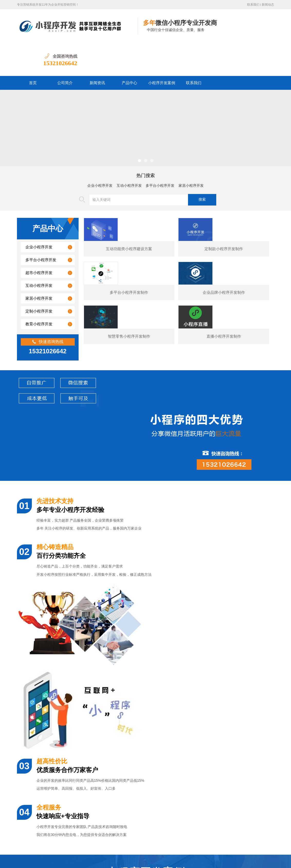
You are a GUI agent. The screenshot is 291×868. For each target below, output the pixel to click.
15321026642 (257, 30)
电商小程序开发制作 (188, 695)
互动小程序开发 (129, 152)
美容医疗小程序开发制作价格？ (56, 793)
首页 (33, 50)
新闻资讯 (97, 50)
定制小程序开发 (39, 278)
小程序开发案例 (162, 50)
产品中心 (129, 50)
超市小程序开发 (39, 239)
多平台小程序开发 (160, 152)
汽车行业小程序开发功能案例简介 (58, 804)
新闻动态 (268, 5)
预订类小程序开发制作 (257, 695)
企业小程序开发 (100, 152)
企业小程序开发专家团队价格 (54, 746)
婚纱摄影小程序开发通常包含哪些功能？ (63, 781)
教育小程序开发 (39, 291)
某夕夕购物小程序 (49, 695)
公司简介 (65, 50)
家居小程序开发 (191, 152)
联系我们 (253, 5)
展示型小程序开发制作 (118, 695)
